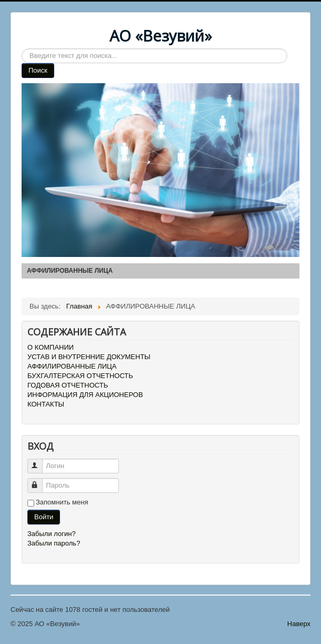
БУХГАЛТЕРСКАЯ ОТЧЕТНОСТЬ (80, 376)
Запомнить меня (62, 502)
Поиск (38, 70)
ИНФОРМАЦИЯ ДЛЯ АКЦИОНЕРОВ (85, 395)
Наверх (299, 624)
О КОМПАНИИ (51, 347)
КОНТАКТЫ (46, 404)
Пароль (40, 481)
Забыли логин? (52, 534)
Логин (40, 462)
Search (22, 49)
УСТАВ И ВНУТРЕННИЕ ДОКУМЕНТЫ (89, 357)
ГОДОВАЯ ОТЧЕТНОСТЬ (68, 385)
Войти (44, 517)
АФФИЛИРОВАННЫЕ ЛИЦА (72, 366)
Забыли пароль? (54, 543)
